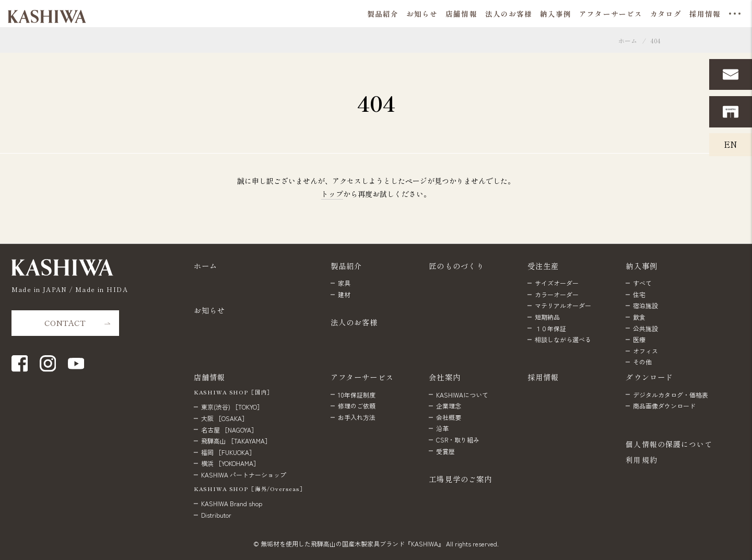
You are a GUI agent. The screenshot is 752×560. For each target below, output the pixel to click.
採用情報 (543, 377)
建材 (344, 294)
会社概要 (449, 417)
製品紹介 (346, 266)
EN (731, 144)
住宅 (639, 294)
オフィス (645, 351)
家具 (344, 283)
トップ (332, 194)
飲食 (639, 317)
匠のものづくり (456, 266)
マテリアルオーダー (563, 305)
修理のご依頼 (357, 406)
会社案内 (445, 377)
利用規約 (641, 460)
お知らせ (210, 310)
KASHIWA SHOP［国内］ (233, 392)
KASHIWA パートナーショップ (244, 475)
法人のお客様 (354, 322)
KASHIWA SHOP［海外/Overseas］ (250, 489)
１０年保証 (550, 328)
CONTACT (65, 323)
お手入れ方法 (357, 417)
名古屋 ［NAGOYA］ (229, 430)
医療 (639, 339)
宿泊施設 (645, 305)
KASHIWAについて (462, 395)
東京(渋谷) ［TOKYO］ (232, 407)
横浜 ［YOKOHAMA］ (230, 463)
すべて (642, 283)
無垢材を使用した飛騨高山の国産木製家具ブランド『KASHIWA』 (352, 544)
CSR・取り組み (458, 440)
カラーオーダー (557, 294)
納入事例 (642, 266)
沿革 (442, 428)
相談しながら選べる (563, 339)
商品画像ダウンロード (664, 406)
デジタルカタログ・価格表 (671, 395)
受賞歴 (445, 451)
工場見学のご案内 (460, 479)
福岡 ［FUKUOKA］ (228, 452)
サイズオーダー (557, 283)
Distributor (216, 515)
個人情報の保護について (669, 444)
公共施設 (645, 328)
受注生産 (543, 266)
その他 (642, 362)
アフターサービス (362, 377)
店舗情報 (210, 377)
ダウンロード (649, 377)
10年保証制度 (357, 395)
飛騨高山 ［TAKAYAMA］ (236, 441)
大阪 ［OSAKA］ (225, 418)
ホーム (628, 40)
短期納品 (547, 317)
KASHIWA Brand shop (232, 503)
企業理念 (449, 406)
